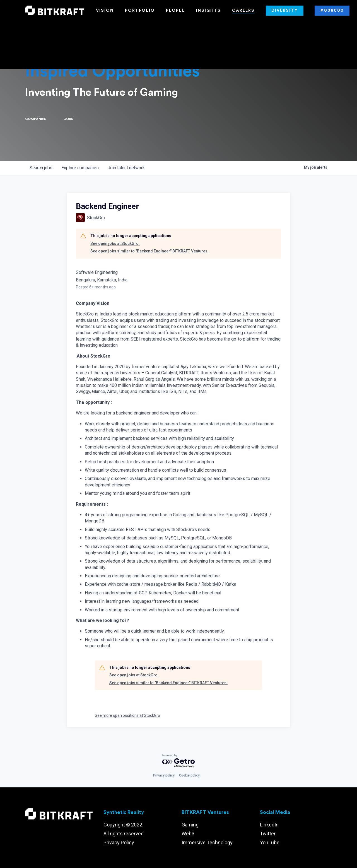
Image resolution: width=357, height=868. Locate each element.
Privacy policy (164, 775)
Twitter (268, 834)
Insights (208, 10)
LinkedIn (269, 825)
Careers (243, 10)
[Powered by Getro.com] (178, 761)
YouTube (270, 842)
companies (80, 168)
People (175, 10)
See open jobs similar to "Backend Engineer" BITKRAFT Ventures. (149, 251)
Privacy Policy (119, 842)
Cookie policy (189, 775)
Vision (105, 10)
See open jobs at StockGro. (115, 243)
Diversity (285, 10)
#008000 (332, 10)
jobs (41, 168)
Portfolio (140, 10)
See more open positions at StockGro (127, 715)
